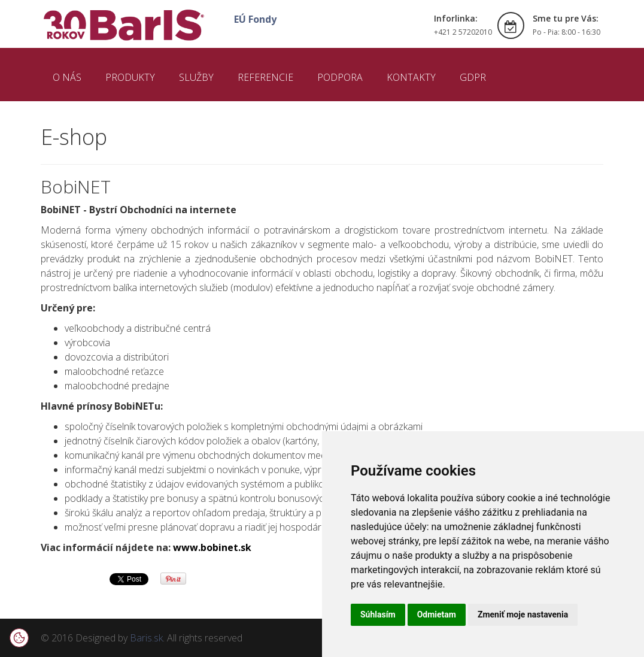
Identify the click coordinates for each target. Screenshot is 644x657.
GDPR (473, 77)
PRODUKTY (130, 77)
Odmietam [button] (437, 614)
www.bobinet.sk (212, 547)
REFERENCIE (265, 77)
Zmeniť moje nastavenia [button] (523, 614)
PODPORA (340, 77)
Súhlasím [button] (378, 614)
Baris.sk (146, 638)
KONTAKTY (411, 77)
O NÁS (67, 77)
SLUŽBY (196, 77)
